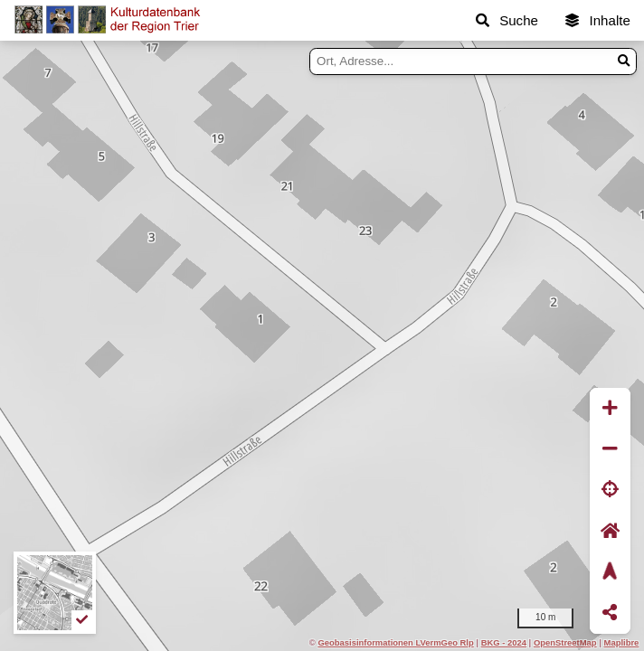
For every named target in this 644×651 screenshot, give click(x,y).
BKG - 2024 (504, 642)
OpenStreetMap (565, 642)
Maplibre (622, 642)
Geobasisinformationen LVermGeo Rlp (395, 642)
